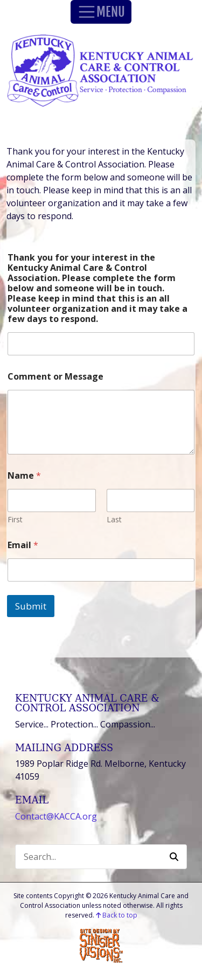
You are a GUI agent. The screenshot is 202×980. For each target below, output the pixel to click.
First (15, 519)
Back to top (117, 915)
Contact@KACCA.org (56, 816)
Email (23, 545)
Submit (31, 606)
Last (114, 519)
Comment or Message (55, 377)
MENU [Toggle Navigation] (101, 12)
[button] (174, 857)
